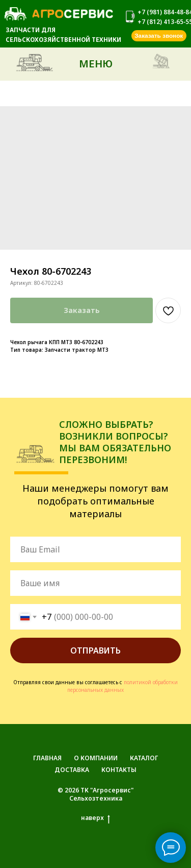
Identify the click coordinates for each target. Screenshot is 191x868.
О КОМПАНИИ (96, 758)
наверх (95, 818)
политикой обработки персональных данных (122, 686)
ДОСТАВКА (72, 770)
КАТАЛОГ (144, 758)
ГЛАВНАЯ (47, 758)
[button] (159, 36)
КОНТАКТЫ (119, 770)
